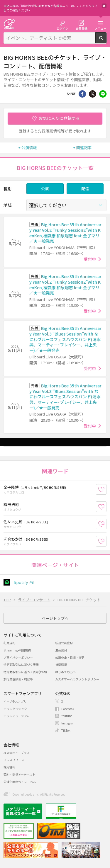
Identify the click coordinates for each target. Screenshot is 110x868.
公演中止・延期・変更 (70, 657)
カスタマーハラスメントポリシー (77, 679)
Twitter (93, 94)
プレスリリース (14, 760)
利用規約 (9, 643)
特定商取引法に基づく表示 (21, 664)
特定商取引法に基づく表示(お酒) (25, 672)
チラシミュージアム (17, 716)
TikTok (66, 730)
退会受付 (61, 650)
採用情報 (9, 767)
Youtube (67, 716)
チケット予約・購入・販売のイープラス (9, 24)
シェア (82, 94)
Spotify (21, 582)
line (103, 94)
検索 (106, 41)
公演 (45, 189)
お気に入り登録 (106, 489)
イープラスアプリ (15, 701)
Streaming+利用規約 (17, 650)
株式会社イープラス (17, 753)
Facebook (68, 709)
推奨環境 (61, 664)
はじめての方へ (65, 672)
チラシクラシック (15, 709)
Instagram (68, 723)
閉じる (104, 6)
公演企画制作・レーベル (20, 782)
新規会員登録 (64, 643)
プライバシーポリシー (18, 657)
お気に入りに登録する (59, 118)
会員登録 (82, 28)
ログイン (62, 28)
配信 (85, 189)
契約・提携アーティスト (19, 774)
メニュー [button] (101, 28)
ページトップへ (55, 618)
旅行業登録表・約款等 (18, 679)
